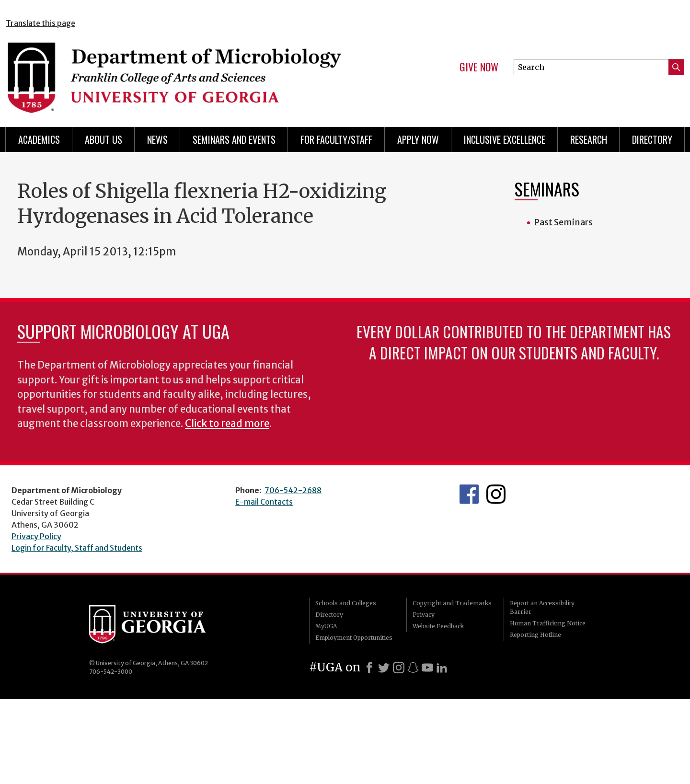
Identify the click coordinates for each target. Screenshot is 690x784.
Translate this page (40, 23)
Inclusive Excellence (505, 139)
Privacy (424, 615)
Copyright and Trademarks (452, 603)
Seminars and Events (234, 139)
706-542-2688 (293, 490)
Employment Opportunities (354, 638)
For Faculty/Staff (336, 139)
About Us (103, 139)
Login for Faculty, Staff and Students (77, 548)
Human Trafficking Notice (548, 623)
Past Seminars (563, 222)
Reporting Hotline (535, 635)
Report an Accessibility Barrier (542, 607)
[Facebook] (369, 668)
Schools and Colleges (346, 603)
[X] (384, 668)
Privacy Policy (36, 536)
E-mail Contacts (264, 502)
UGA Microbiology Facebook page (469, 494)
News (157, 139)
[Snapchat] (413, 668)
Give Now (479, 67)
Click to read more (227, 424)
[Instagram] (399, 668)
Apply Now (418, 139)
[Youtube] (427, 668)
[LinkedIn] (442, 668)
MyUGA (326, 626)
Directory (652, 139)
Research (589, 139)
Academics (39, 139)
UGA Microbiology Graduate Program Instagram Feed (496, 494)
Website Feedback (438, 626)
